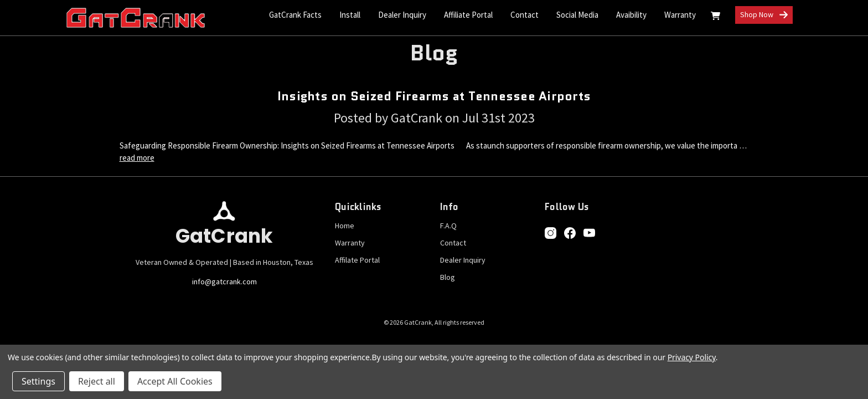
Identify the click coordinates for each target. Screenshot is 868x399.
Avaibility (631, 15)
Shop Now (764, 15)
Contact (453, 243)
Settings (38, 381)
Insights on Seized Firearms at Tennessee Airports (434, 96)
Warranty (680, 15)
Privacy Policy (692, 357)
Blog (448, 277)
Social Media (577, 15)
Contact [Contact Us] (525, 15)
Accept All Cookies (175, 381)
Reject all (97, 381)
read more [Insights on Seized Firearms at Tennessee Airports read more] (137, 158)
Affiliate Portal (468, 15)
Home (345, 226)
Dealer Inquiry (402, 15)
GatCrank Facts (295, 15)
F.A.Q (448, 226)
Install (350, 15)
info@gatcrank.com (224, 282)
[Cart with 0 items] (715, 17)
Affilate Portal (357, 260)
